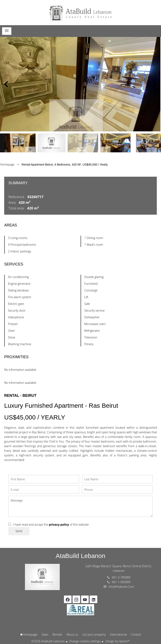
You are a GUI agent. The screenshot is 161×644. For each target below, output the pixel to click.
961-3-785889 (121, 577)
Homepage (80, 13)
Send (19, 531)
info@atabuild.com (121, 587)
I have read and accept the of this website (51, 524)
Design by (117, 641)
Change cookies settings (85, 641)
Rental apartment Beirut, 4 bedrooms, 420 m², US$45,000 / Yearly (65, 165)
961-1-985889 (121, 582)
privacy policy (59, 524)
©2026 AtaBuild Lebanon (48, 641)
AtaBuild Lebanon (81, 556)
